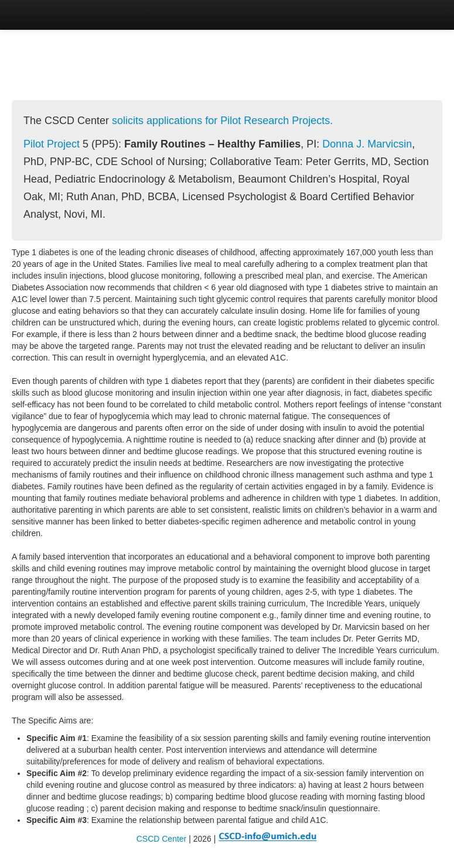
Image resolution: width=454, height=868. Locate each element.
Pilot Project (52, 144)
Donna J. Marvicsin (367, 144)
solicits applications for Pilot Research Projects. (222, 121)
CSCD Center (162, 839)
